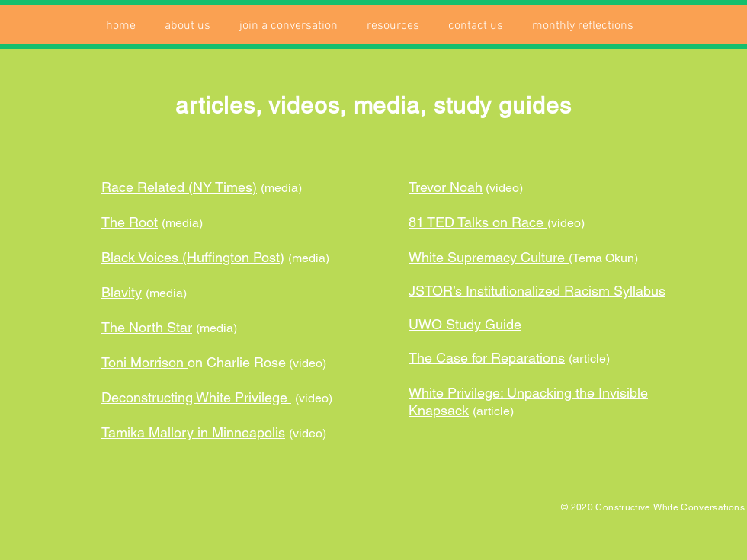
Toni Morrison (144, 362)
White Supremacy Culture (489, 257)
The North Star (147, 327)
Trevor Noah (446, 187)
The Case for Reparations (487, 358)
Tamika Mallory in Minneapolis (193, 432)
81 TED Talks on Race (478, 222)
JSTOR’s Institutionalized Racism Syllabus (537, 291)
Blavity (122, 292)
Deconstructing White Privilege (196, 397)
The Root (130, 222)
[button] (188, 26)
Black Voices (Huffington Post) (193, 257)
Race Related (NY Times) (179, 187)
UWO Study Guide (465, 324)
